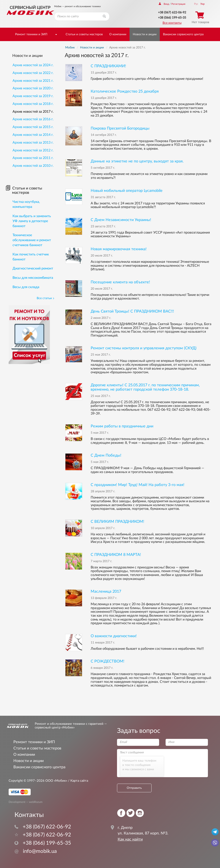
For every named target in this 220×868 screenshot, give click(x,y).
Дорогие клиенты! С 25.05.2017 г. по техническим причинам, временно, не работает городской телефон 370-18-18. (145, 387)
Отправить (134, 788)
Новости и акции (145, 34)
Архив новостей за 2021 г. (33, 81)
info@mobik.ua (36, 851)
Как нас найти (130, 839)
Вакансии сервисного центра (183, 34)
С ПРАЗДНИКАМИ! (108, 66)
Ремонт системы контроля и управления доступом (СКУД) (144, 348)
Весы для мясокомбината (33, 278)
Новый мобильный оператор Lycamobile (127, 191)
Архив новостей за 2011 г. (33, 158)
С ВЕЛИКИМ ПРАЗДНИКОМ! (117, 522)
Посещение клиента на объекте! (120, 282)
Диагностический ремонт (33, 268)
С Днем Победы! (106, 455)
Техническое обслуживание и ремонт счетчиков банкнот (32, 240)
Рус (196, 4)
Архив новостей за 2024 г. (33, 65)
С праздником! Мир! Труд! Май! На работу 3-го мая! (138, 485)
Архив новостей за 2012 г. (33, 150)
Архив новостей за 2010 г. (33, 166)
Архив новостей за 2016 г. (33, 119)
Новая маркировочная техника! (119, 249)
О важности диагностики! (114, 636)
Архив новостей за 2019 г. (33, 96)
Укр (203, 4)
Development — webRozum (26, 802)
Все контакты (172, 23)
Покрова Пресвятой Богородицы (120, 128)
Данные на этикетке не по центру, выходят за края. (137, 161)
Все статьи (46, 298)
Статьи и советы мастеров (84, 34)
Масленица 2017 (106, 591)
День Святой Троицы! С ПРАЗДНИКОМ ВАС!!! (132, 311)
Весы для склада (26, 287)
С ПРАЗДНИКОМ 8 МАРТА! (116, 555)
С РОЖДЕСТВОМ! (108, 661)
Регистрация (178, 4)
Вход (164, 4)
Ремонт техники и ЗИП (31, 34)
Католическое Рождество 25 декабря (125, 91)
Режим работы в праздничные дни (122, 426)
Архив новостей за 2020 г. (33, 88)
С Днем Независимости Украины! (121, 220)
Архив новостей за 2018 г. (33, 104)
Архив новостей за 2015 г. (33, 127)
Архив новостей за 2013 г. (33, 143)
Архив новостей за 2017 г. (33, 112)
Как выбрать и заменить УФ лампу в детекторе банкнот (32, 221)
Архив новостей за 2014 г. (33, 135)
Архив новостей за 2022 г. (33, 73)
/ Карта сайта (78, 781)
